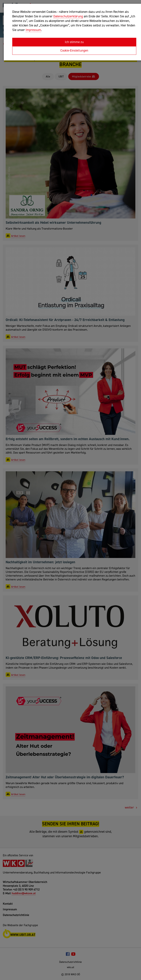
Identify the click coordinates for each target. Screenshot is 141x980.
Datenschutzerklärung (68, 16)
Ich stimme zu (74, 42)
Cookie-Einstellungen (74, 50)
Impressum (33, 30)
